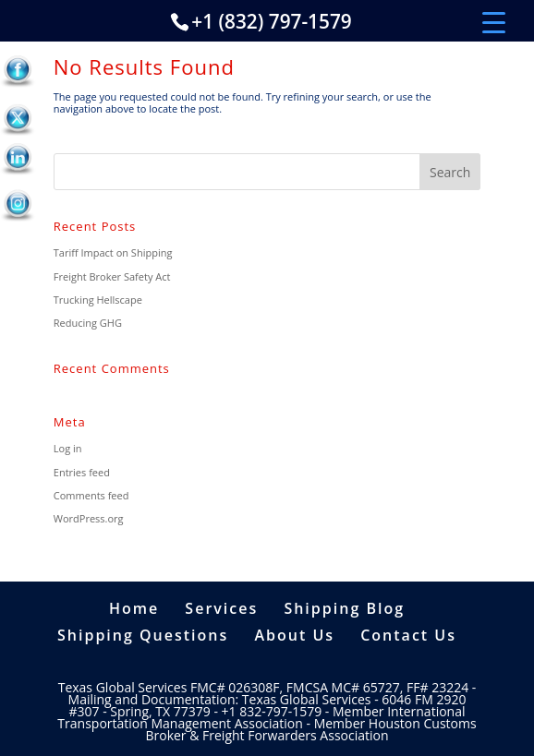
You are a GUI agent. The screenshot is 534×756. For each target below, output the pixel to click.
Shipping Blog (344, 608)
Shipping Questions (143, 635)
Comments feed (91, 495)
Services (221, 608)
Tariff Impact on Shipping (113, 252)
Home (134, 608)
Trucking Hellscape (98, 300)
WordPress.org (89, 518)
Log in (68, 448)
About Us (294, 635)
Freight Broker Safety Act (112, 276)
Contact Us (408, 635)
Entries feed (82, 472)
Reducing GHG (88, 323)
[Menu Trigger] (493, 21)
